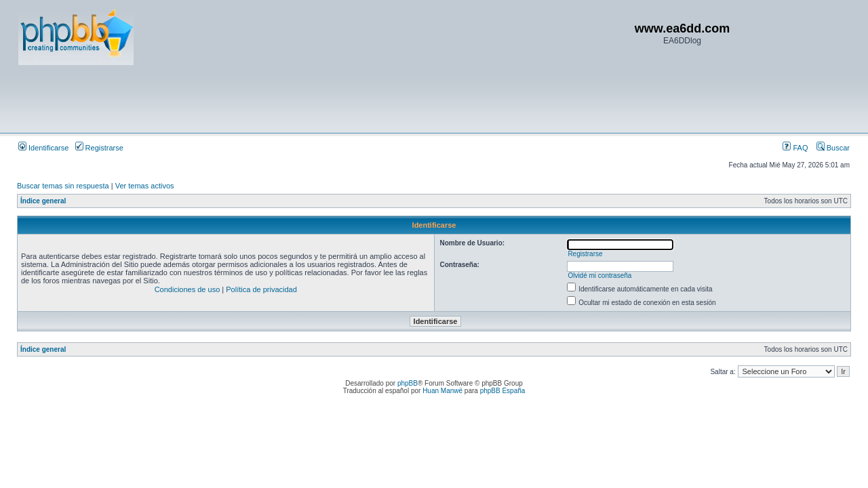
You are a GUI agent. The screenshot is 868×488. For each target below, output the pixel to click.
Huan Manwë (442, 391)
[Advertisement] (265, 98)
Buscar (833, 148)
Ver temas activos (145, 186)
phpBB (408, 383)
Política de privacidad (261, 289)
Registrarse (99, 148)
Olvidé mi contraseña (599, 276)
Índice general (43, 201)
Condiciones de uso (188, 289)
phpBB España (503, 391)
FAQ (795, 148)
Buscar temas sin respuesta (63, 186)
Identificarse (43, 148)
